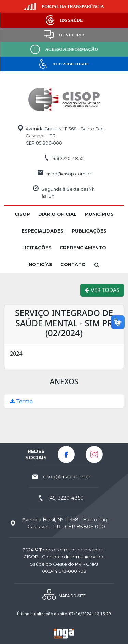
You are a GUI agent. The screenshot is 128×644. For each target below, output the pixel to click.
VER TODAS (102, 290)
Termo (21, 401)
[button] (22, 214)
